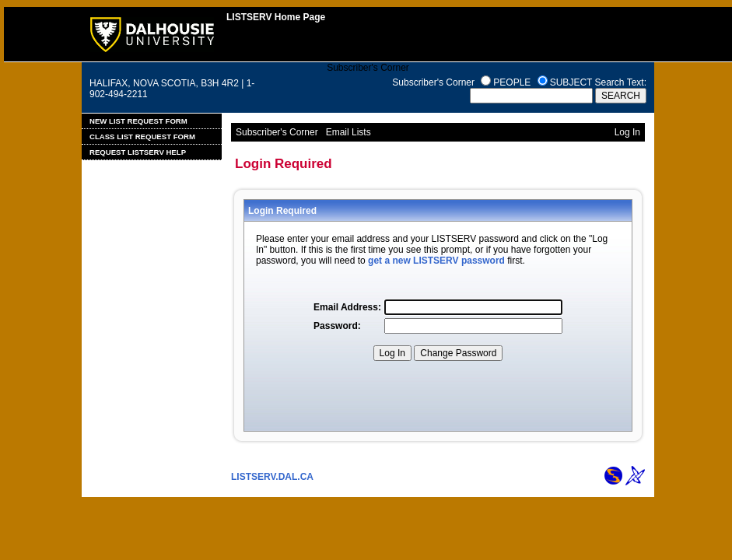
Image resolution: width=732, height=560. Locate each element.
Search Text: (621, 82)
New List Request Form (138, 121)
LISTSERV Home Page (276, 17)
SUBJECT (571, 82)
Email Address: (347, 307)
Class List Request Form (142, 136)
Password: (337, 326)
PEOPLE (512, 82)
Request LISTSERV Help (138, 152)
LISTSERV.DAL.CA (272, 477)
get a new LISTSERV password (436, 261)
